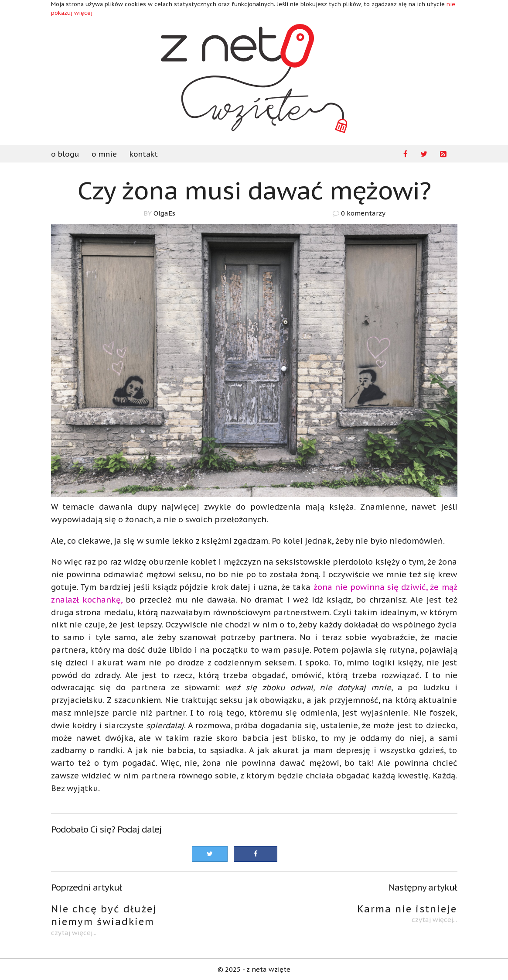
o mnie (104, 154)
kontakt (144, 154)
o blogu (65, 154)
